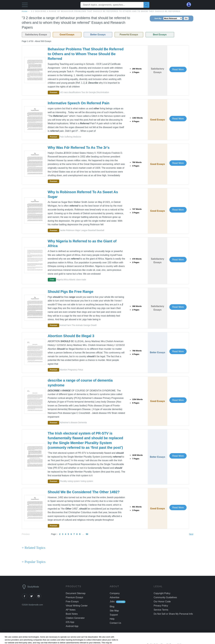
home (25, 11)
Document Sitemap (76, 593)
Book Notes (72, 614)
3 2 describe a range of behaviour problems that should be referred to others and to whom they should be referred (106, 11)
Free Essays (72, 602)
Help (112, 619)
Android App (72, 626)
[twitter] (32, 598)
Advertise (115, 597)
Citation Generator (75, 618)
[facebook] (25, 598)
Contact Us (115, 623)
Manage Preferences (165, 614)
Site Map (114, 611)
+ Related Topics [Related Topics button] (34, 548)
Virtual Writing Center (77, 606)
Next (191, 534)
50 (87, 534)
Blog (112, 607)
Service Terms (161, 610)
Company (115, 593)
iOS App (70, 622)
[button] (25, 6)
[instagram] (39, 598)
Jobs (112, 602)
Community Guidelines (165, 597)
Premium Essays (75, 597)
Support (114, 615)
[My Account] (190, 5)
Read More (178, 69)
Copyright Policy (162, 593)
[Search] (146, 5)
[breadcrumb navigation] (108, 11)
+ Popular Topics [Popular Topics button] (34, 562)
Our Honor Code (162, 602)
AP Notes (71, 610)
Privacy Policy (161, 606)
